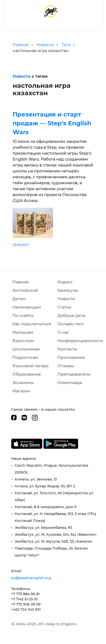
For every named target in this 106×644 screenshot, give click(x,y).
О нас (63, 332)
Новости (45, 45)
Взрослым (23, 341)
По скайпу (23, 316)
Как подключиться (32, 324)
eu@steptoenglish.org (31, 578)
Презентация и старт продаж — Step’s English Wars (52, 123)
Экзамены (23, 383)
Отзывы (66, 366)
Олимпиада (70, 383)
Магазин (21, 391)
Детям (19, 299)
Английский (25, 290)
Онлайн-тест (71, 324)
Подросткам (25, 358)
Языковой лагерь (30, 366)
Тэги (66, 45)
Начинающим (27, 307)
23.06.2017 (21, 245)
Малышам (23, 332)
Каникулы (68, 290)
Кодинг (65, 282)
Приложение (71, 358)
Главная (21, 45)
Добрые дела (71, 316)
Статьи (64, 307)
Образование (27, 374)
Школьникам (26, 349)
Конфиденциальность (80, 341)
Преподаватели (74, 374)
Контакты (67, 349)
